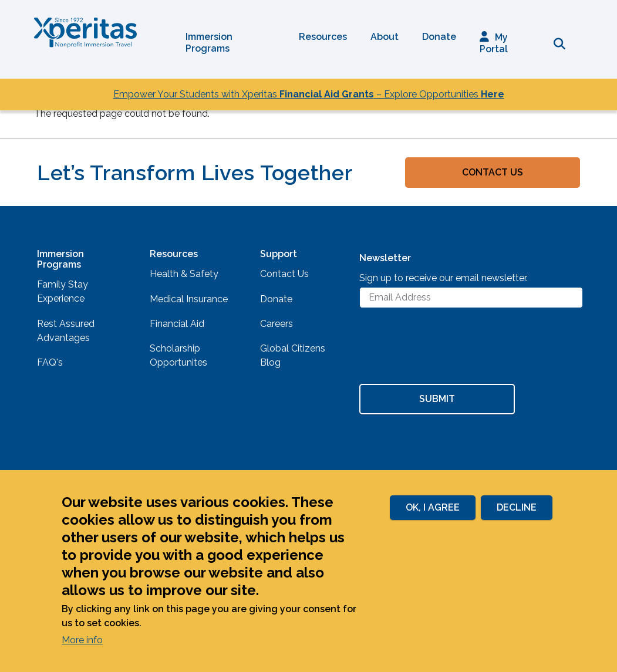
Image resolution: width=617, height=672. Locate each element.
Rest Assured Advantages (66, 331)
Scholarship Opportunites (178, 355)
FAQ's (50, 362)
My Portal (494, 43)
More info (82, 640)
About (385, 37)
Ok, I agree (433, 507)
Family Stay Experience (63, 291)
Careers (277, 324)
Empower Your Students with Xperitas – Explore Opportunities (309, 94)
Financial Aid (177, 324)
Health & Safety (184, 274)
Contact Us (493, 172)
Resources (323, 37)
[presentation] (449, 355)
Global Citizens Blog (293, 355)
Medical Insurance (189, 299)
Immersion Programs (209, 43)
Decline (517, 507)
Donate (439, 37)
